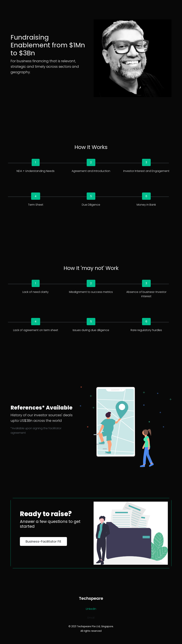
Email (91, 618)
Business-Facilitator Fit (43, 541)
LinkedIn (91, 609)
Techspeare (91, 598)
